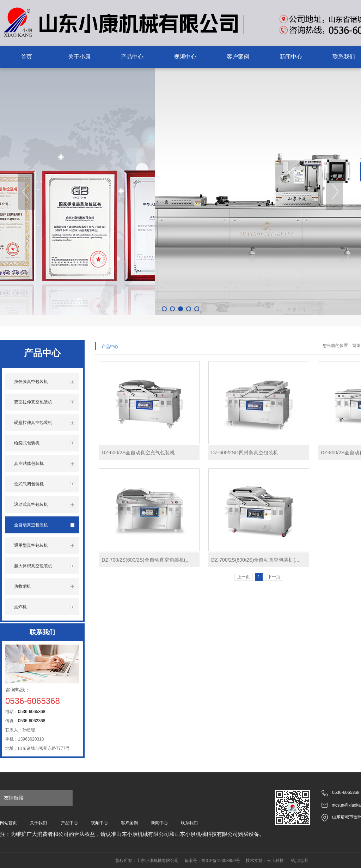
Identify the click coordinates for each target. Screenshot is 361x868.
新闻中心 (159, 823)
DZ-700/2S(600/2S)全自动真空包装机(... (146, 560)
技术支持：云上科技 (265, 861)
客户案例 (129, 823)
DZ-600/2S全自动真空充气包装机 (138, 453)
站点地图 (299, 861)
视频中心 (99, 823)
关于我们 (38, 823)
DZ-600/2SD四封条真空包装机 (245, 453)
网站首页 (8, 823)
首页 (356, 346)
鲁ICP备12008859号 (221, 861)
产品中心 (69, 823)
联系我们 (189, 823)
